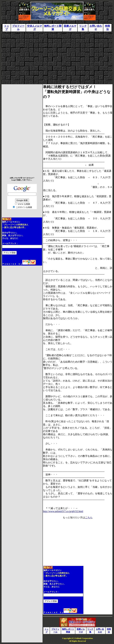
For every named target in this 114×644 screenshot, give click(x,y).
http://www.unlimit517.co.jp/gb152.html (63, 511)
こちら (89, 517)
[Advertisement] (57, 57)
